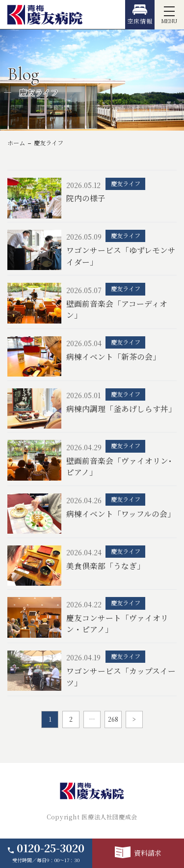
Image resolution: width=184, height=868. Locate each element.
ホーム (16, 143)
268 (113, 719)
